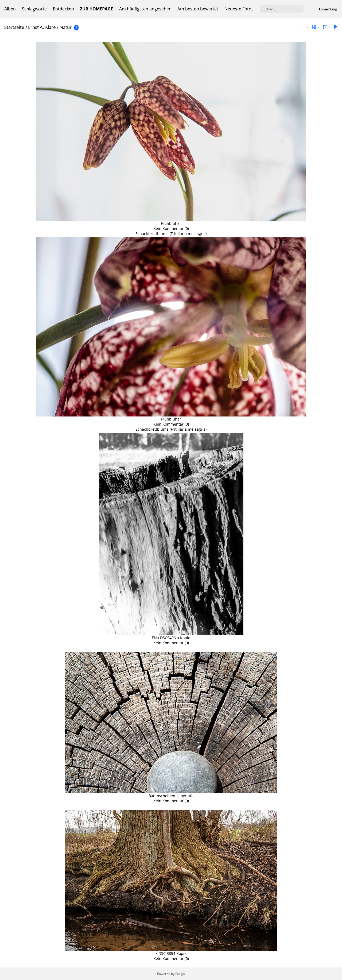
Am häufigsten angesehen (145, 9)
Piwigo (180, 974)
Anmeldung (328, 9)
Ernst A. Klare (42, 27)
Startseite (14, 27)
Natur (66, 27)
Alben (10, 9)
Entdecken (63, 9)
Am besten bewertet (198, 9)
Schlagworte (34, 9)
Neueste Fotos (239, 9)
